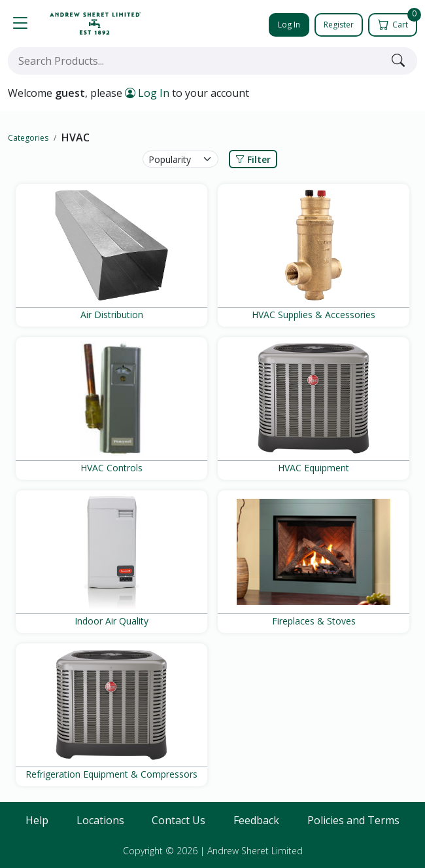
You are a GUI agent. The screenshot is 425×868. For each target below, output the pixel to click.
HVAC (76, 137)
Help (37, 820)
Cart (399, 22)
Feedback (256, 820)
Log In (289, 25)
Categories (28, 138)
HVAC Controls (111, 468)
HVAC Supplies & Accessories (314, 315)
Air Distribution (112, 315)
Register (339, 25)
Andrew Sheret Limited (255, 851)
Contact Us (178, 820)
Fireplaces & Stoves (314, 621)
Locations (100, 820)
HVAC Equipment (314, 468)
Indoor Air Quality (111, 621)
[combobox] (197, 61)
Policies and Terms (353, 820)
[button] (20, 24)
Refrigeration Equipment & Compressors (111, 774)
